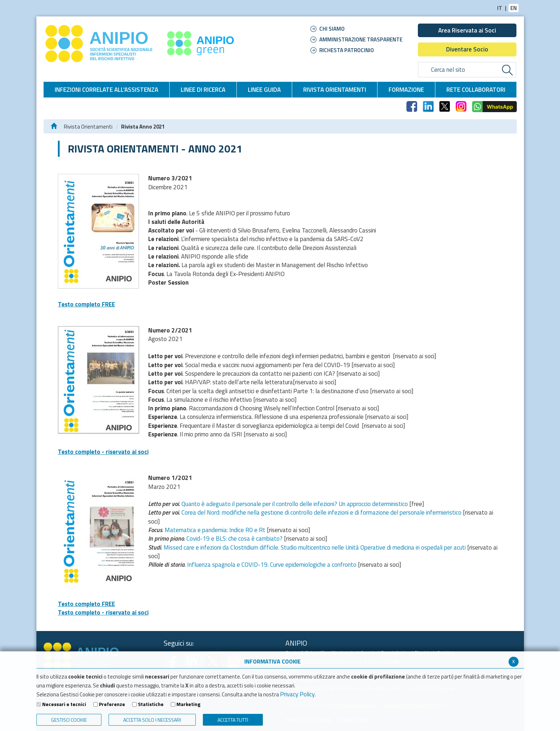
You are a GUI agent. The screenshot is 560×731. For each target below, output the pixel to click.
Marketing (188, 704)
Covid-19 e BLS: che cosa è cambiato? (234, 539)
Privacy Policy (297, 694)
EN (514, 8)
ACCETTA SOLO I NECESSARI (152, 720)
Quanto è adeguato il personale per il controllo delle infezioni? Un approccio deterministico (295, 504)
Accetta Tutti (233, 720)
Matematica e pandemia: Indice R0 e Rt (215, 530)
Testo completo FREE (86, 304)
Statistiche (151, 704)
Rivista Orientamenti (88, 127)
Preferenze (112, 704)
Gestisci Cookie (69, 720)
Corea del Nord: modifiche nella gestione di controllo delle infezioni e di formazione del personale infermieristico (321, 512)
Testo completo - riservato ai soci (103, 452)
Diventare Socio (467, 49)
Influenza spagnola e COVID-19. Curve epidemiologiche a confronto (272, 565)
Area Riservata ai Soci (467, 30)
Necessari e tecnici (64, 704)
